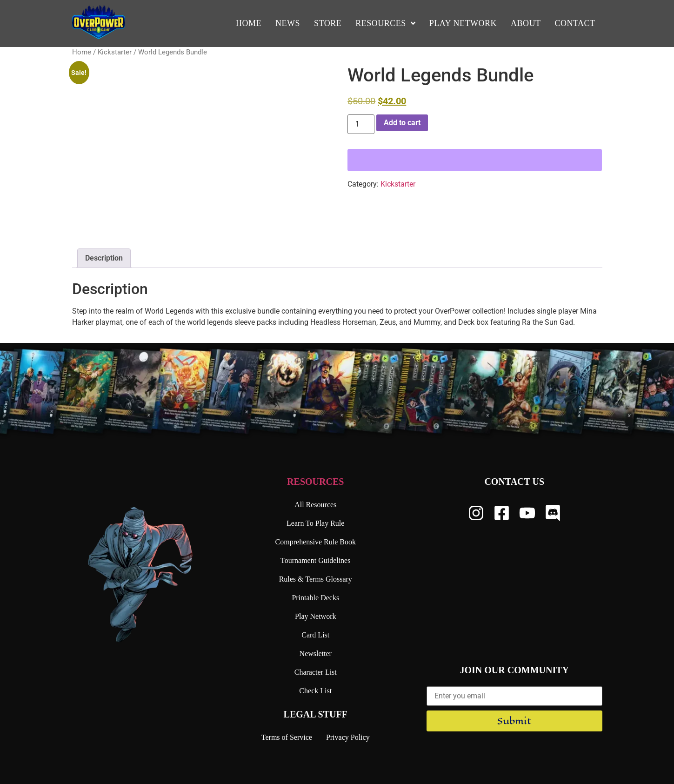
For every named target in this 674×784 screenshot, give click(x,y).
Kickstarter (115, 52)
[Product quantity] (361, 124)
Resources (315, 482)
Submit (514, 721)
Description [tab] (104, 258)
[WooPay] (475, 160)
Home (82, 52)
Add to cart (402, 123)
